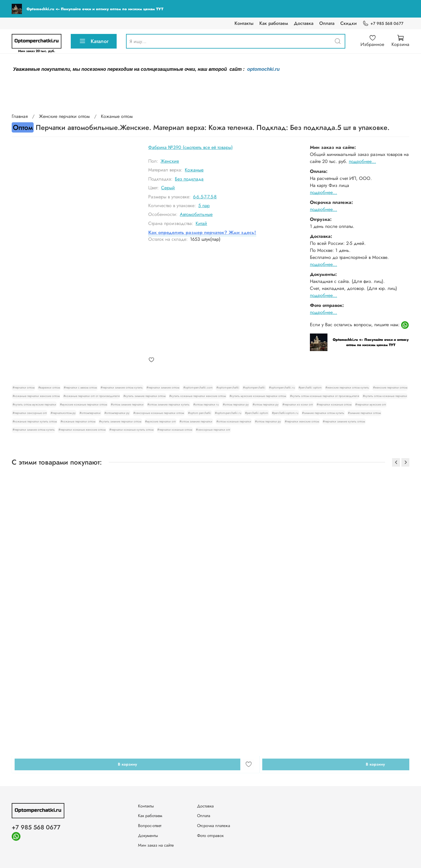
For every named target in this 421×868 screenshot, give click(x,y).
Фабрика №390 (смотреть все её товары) (190, 147)
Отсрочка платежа (214, 826)
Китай (201, 223)
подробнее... (362, 161)
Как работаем (274, 23)
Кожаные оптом (117, 116)
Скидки (348, 23)
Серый (168, 188)
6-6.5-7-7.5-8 (205, 197)
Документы (148, 836)
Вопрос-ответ (150, 826)
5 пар (204, 206)
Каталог (94, 41)
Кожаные (194, 170)
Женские (170, 161)
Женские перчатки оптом (64, 116)
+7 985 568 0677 (383, 24)
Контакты (244, 23)
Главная (20, 116)
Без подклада (189, 179)
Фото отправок (210, 836)
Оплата (327, 23)
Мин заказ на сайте (156, 845)
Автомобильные (196, 214)
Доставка (304, 23)
